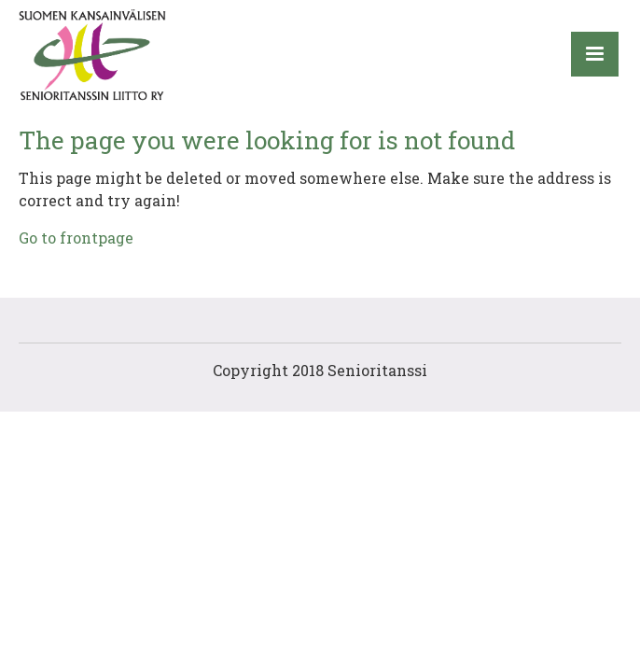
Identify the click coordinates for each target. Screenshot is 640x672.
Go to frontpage (76, 238)
